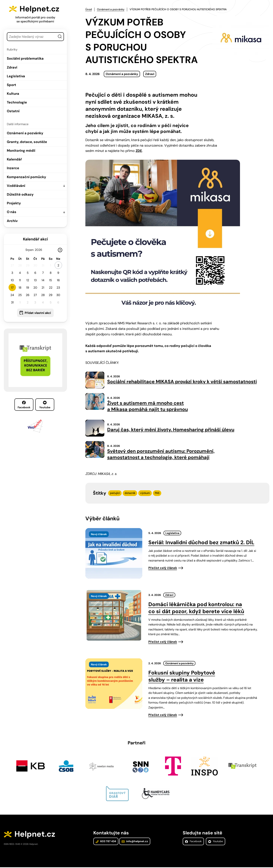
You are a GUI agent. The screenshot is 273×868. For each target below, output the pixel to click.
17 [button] (12, 287)
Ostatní (13, 111)
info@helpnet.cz (135, 842)
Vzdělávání (16, 186)
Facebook (24, 405)
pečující (115, 494)
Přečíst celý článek (163, 568)
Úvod (89, 9)
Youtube (45, 405)
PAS (157, 494)
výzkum (145, 494)
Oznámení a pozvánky (25, 133)
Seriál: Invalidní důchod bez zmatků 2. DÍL (201, 543)
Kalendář (14, 159)
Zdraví (12, 67)
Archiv (12, 221)
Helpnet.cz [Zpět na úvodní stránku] (40, 9)
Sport (11, 85)
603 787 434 (106, 842)
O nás (12, 212)
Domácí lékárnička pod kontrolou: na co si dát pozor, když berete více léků (196, 608)
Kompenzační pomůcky (26, 177)
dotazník (130, 494)
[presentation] (114, 554)
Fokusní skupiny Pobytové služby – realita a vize (182, 677)
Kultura (13, 94)
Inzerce (13, 168)
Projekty (14, 203)
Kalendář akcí (35, 239)
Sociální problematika (25, 58)
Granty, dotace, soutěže (27, 142)
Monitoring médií (21, 151)
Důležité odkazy (20, 194)
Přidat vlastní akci (38, 313)
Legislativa (16, 76)
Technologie (17, 102)
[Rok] (40, 250)
